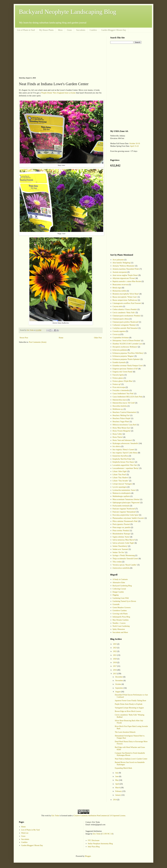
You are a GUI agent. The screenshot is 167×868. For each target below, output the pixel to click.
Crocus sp (116, 334)
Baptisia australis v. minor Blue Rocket (127, 281)
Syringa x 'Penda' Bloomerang (124, 555)
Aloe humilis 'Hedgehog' (122, 263)
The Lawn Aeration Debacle (125, 732)
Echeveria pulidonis (120, 350)
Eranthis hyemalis (119, 362)
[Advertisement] (61, 55)
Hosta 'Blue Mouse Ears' (122, 428)
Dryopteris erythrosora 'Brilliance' (125, 347)
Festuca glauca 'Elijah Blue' (123, 381)
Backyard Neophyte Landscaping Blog (68, 12)
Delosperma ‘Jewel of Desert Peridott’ (127, 341)
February (119, 791)
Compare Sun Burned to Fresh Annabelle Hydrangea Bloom (130, 754)
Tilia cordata (117, 562)
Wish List (25, 833)
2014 (115, 800)
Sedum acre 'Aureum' (120, 549)
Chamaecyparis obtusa (121, 319)
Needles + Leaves (119, 623)
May (117, 780)
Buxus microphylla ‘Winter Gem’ (125, 297)
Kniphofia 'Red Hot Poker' (122, 459)
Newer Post (24, 338)
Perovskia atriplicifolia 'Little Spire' (126, 515)
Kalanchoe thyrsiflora (121, 456)
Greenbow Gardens (120, 611)
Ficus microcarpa (119, 387)
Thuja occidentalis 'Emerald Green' (125, 559)
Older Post (98, 338)
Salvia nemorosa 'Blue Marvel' (124, 540)
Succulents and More (120, 632)
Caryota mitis (118, 306)
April (117, 784)
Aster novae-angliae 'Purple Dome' (125, 275)
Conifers (93, 30)
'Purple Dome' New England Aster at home (58, 93)
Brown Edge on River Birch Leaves (128, 711)
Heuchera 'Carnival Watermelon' (124, 412)
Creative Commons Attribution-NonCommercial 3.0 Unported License (99, 816)
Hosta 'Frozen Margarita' (122, 431)
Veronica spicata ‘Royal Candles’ (125, 565)
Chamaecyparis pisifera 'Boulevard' (126, 322)
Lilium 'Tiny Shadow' (120, 478)
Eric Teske (55, 816)
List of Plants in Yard (26, 30)
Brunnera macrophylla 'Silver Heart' (126, 294)
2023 (115, 648)
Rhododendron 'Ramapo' (122, 534)
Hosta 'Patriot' (118, 437)
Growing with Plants (120, 614)
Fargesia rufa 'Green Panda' (123, 372)
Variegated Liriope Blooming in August (129, 708)
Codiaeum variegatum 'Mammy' (124, 325)
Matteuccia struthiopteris (122, 493)
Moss (60, 30)
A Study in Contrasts (120, 579)
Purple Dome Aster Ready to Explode (129, 704)
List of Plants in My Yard (31, 830)
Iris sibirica (117, 446)
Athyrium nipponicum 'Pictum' (124, 278)
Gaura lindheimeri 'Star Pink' (123, 394)
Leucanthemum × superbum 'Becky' (126, 468)
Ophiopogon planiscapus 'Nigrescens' (126, 503)
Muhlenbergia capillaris (121, 496)
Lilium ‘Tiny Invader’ (121, 481)
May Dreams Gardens (121, 620)
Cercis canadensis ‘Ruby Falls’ (124, 313)
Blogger (88, 856)
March (118, 788)
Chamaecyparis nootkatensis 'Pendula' (126, 316)
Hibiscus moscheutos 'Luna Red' (124, 425)
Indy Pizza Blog (94, 847)
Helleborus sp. (118, 409)
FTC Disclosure (94, 840)
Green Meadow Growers (122, 608)
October (118, 684)
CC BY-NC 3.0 (107, 834)
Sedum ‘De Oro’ (119, 552)
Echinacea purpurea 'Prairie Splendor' (126, 359)
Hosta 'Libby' (117, 434)
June (117, 776)
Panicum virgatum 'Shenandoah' (124, 512)
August (118, 692)
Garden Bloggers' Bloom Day (114, 30)
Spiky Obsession (119, 629)
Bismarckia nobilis (119, 291)
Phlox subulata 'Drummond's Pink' (125, 521)
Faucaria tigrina (118, 375)
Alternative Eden (119, 583)
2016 (115, 670)
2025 (115, 644)
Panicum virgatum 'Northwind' (124, 509)
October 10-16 (135, 143)
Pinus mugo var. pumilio (122, 527)
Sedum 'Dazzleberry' (120, 546)
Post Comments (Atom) (38, 342)
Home (61, 338)
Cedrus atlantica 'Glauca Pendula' (125, 309)
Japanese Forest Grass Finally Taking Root (130, 701)
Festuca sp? (117, 384)
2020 (115, 659)
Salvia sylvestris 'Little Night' (123, 543)
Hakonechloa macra (120, 400)
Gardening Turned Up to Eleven (124, 601)
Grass (69, 30)
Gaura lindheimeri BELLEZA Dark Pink (127, 397)
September (119, 688)
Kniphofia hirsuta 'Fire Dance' (124, 462)
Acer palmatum (118, 260)
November (119, 681)
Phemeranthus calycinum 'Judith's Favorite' (128, 518)
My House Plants (46, 30)
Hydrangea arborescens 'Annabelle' (125, 443)
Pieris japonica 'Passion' (121, 524)
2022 (115, 651)
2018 (115, 662)
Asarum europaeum (120, 272)
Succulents (81, 30)
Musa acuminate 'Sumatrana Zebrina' (126, 499)
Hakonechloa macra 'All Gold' (124, 403)
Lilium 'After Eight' (120, 471)
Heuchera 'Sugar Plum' (121, 422)
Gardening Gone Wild (121, 598)
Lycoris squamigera (120, 487)
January (118, 795)
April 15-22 (134, 146)
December (119, 677)
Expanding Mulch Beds (123, 768)
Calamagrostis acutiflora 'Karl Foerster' (127, 303)
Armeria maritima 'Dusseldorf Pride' (126, 269)
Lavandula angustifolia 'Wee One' (125, 465)
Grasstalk (116, 604)
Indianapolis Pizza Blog (121, 617)
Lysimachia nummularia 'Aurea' (124, 490)
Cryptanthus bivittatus (121, 338)
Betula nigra (117, 288)
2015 (115, 674)
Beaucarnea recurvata (120, 285)
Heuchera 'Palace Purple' (122, 418)
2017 (115, 666)
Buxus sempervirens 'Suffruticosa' (125, 300)
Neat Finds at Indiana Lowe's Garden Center (131, 759)
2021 (115, 655)
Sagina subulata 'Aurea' (121, 537)
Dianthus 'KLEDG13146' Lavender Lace (128, 344)
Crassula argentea (119, 331)
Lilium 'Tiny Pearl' (119, 475)
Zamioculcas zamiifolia (121, 568)
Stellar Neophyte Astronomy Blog (100, 844)
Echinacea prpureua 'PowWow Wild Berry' (128, 353)
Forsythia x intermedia (121, 390)
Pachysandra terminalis (121, 506)
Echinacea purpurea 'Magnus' (123, 356)
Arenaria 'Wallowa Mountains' (124, 266)
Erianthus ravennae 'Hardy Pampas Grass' (128, 366)
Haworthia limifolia (120, 406)
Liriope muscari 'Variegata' (122, 484)
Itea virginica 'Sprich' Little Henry (125, 453)
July (117, 773)
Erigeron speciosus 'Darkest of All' (125, 369)
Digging (116, 595)
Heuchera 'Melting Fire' (121, 415)
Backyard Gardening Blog (122, 586)
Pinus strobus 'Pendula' (121, 531)
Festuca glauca (118, 378)
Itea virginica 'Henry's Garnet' (123, 450)
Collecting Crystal (119, 589)
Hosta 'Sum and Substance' (122, 440)
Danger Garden (118, 592)
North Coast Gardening (121, 626)
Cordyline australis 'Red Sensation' (125, 328)
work (47, 816)
